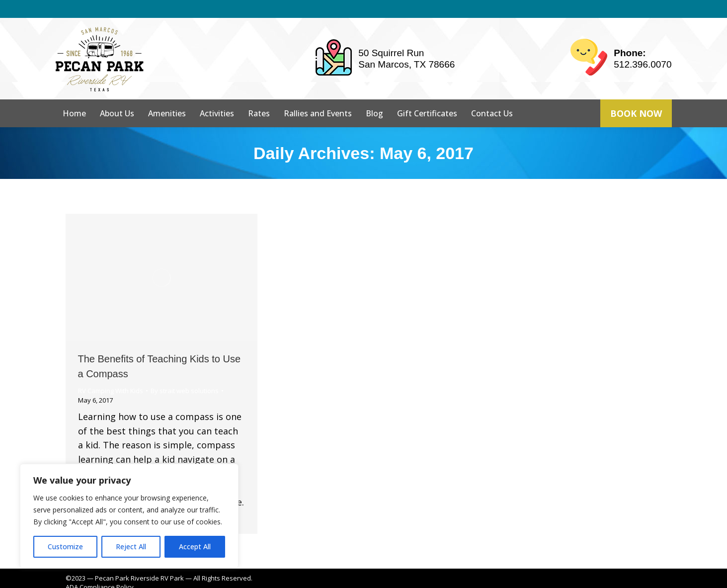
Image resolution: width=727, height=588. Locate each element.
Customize (65, 546)
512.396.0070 (643, 46)
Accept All (195, 546)
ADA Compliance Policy (100, 569)
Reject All (131, 546)
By (185, 373)
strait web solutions (225, 578)
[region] (129, 516)
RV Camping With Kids (111, 373)
